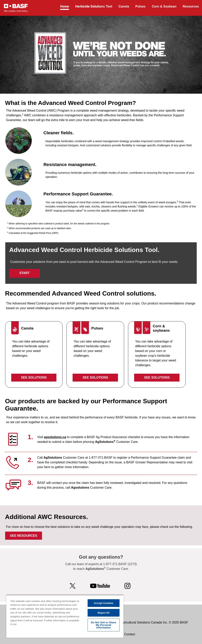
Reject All (104, 613)
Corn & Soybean (164, 6)
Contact (130, 634)
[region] (65, 616)
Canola (124, 6)
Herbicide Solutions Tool (94, 6)
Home (65, 6)
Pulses (140, 6)
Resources (191, 6)
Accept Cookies (103, 603)
